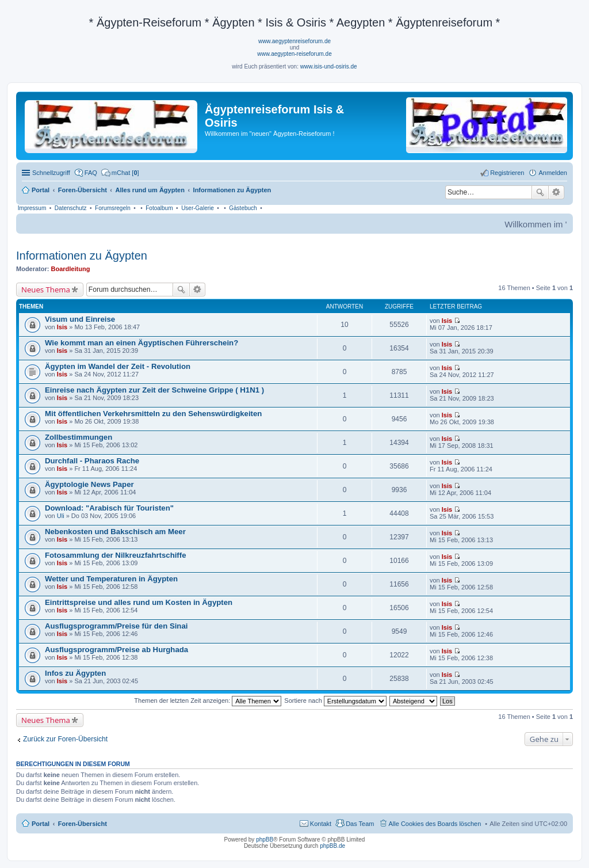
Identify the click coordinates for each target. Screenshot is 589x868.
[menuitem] (120, 173)
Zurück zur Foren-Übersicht (65, 739)
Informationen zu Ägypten (82, 256)
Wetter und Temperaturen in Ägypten (111, 579)
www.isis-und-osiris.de (329, 66)
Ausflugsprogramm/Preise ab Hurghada (116, 650)
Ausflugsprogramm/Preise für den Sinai (116, 626)
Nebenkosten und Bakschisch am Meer (115, 532)
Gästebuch (243, 208)
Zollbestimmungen (79, 437)
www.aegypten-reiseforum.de (294, 54)
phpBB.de (332, 846)
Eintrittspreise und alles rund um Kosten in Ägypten (139, 602)
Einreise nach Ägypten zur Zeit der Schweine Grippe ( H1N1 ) (154, 390)
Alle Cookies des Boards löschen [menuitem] (435, 824)
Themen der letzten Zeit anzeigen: (208, 701)
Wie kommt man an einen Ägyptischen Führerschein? (141, 343)
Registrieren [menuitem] (507, 173)
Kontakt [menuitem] (321, 824)
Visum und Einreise (80, 319)
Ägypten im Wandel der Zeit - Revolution (118, 366)
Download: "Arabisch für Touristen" (109, 508)
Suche (540, 192)
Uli (61, 516)
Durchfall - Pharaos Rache (92, 461)
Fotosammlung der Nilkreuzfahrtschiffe (115, 555)
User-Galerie (198, 208)
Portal (41, 190)
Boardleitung (71, 269)
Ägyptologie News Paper (89, 484)
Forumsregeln (113, 208)
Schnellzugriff (51, 173)
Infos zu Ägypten (75, 673)
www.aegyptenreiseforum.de (294, 41)
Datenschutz (71, 208)
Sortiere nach (335, 701)
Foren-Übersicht (83, 824)
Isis (62, 327)
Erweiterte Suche (557, 192)
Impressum (32, 208)
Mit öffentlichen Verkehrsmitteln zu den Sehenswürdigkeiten (153, 414)
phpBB (265, 840)
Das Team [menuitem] (360, 824)
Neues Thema (46, 290)
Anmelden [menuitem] (553, 173)
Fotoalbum (159, 208)
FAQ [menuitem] (91, 173)
